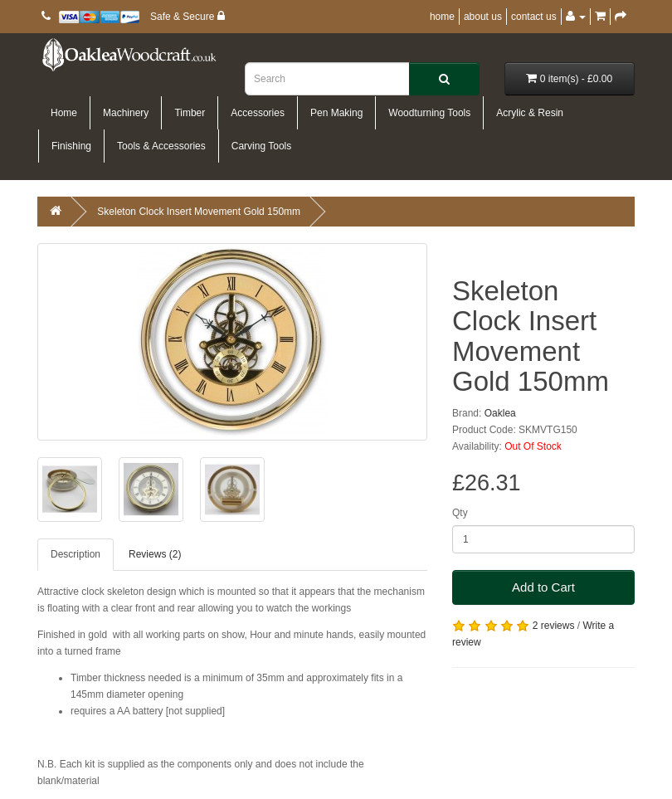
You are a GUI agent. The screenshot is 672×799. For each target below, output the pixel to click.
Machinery (126, 113)
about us (483, 17)
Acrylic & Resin (530, 113)
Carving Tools (261, 146)
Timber (190, 113)
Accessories (258, 113)
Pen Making (336, 113)
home (442, 17)
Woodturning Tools (429, 113)
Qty (460, 513)
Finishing (71, 146)
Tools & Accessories (161, 146)
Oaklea (500, 413)
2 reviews (554, 626)
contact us (534, 17)
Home (64, 113)
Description (75, 554)
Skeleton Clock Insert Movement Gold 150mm (199, 212)
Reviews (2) (155, 554)
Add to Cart (543, 587)
